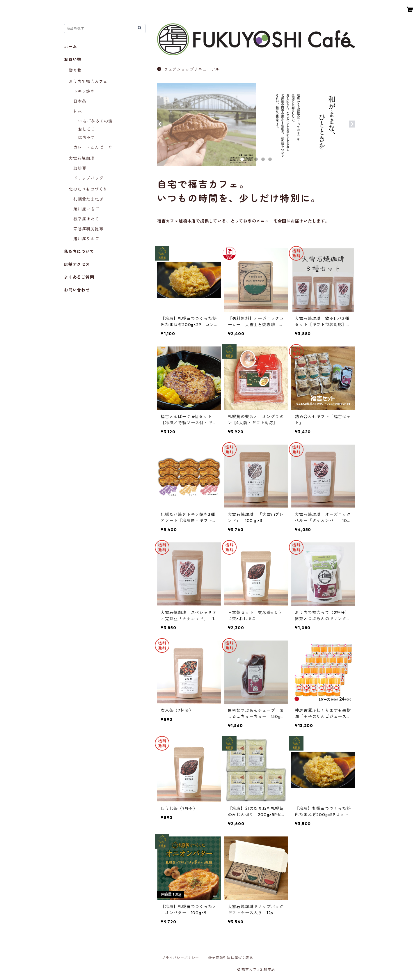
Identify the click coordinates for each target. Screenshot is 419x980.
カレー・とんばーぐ (93, 147)
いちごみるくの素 (95, 121)
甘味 (78, 111)
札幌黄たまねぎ (88, 199)
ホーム (70, 47)
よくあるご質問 (79, 277)
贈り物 (75, 70)
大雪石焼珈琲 (82, 158)
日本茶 (80, 101)
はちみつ (87, 137)
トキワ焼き (84, 91)
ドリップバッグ (88, 178)
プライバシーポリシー (180, 958)
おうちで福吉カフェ (88, 82)
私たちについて (79, 252)
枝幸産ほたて (86, 219)
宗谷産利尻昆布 (88, 229)
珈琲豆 (80, 168)
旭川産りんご (86, 239)
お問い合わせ (77, 290)
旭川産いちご (86, 209)
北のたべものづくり (88, 189)
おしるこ (87, 129)
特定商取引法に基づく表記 (231, 958)
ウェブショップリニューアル (188, 69)
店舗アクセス (77, 264)
